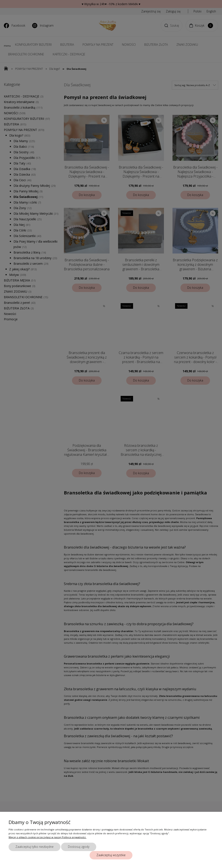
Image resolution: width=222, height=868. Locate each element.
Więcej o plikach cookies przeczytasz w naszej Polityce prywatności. (47, 837)
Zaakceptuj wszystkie (111, 855)
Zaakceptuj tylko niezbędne (34, 847)
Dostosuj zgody (79, 847)
